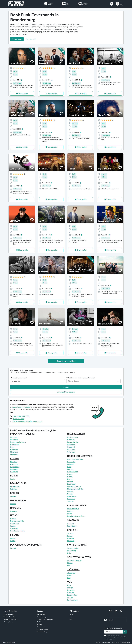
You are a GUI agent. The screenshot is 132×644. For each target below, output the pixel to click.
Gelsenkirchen (73, 472)
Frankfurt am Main (17, 521)
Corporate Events (42, 629)
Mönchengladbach (74, 487)
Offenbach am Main (17, 531)
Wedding (40, 622)
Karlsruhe (14, 437)
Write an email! (18, 419)
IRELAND (15, 535)
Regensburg (15, 467)
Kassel (13, 526)
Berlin (12, 479)
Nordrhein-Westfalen (75, 459)
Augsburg (14, 464)
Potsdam (14, 489)
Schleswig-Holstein (75, 561)
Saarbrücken (72, 526)
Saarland (70, 524)
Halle (69, 553)
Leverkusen (72, 484)
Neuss (70, 494)
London (13, 504)
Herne (70, 479)
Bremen (13, 496)
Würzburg (14, 472)
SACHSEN (72, 530)
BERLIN (14, 476)
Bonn (69, 467)
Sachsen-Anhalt (73, 548)
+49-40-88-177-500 (21, 416)
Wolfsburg (71, 450)
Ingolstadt (14, 469)
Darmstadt (14, 528)
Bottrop (70, 469)
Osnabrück (71, 447)
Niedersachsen (73, 437)
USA (69, 582)
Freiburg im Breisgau (18, 442)
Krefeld (70, 482)
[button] (119, 4)
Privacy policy (106, 643)
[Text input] (113, 632)
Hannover (71, 440)
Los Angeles (72, 595)
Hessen (13, 519)
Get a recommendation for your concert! (27, 421)
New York (71, 590)
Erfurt (69, 575)
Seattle (70, 598)
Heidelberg (14, 445)
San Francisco (72, 600)
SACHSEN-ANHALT (77, 545)
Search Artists (17, 39)
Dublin (13, 541)
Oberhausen (72, 496)
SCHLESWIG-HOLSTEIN (79, 557)
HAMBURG (16, 508)
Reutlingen (14, 454)
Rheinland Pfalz (73, 509)
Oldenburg (71, 445)
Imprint (98, 643)
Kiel (69, 565)
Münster (70, 491)
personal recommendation (21, 407)
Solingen (71, 501)
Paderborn (71, 499)
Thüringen (71, 573)
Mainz (69, 514)
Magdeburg (71, 551)
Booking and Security (11, 619)
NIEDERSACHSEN (76, 434)
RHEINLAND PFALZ (77, 505)
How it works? (31, 39)
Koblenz (70, 511)
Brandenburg (15, 487)
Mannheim (14, 440)
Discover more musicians (66, 361)
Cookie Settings (126, 643)
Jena (69, 578)
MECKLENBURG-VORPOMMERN (26, 545)
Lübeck (70, 563)
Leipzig (70, 536)
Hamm (70, 477)
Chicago (70, 588)
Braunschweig (72, 442)
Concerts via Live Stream (45, 619)
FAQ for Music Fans (10, 617)
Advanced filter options (66, 392)
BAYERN (14, 459)
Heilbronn (14, 450)
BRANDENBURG (18, 483)
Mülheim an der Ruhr (75, 489)
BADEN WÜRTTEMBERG (22, 434)
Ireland (13, 538)
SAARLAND (73, 520)
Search (66, 387)
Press (72, 619)
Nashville (71, 593)
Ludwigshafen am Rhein (76, 516)
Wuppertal (71, 462)
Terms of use (115, 643)
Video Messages (42, 617)
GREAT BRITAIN (18, 500)
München (14, 462)
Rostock (13, 548)
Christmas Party (42, 632)
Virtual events (41, 627)
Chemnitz (71, 541)
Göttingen (71, 452)
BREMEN (15, 493)
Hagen (70, 474)
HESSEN (14, 515)
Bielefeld (71, 464)
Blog (71, 614)
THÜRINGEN (73, 570)
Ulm (12, 447)
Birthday (39, 624)
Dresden (70, 538)
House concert (41, 614)
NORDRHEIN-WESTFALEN (80, 456)
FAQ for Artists (9, 614)
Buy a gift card (8, 622)
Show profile (23, 93)
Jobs (71, 617)
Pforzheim (14, 452)
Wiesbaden (14, 524)
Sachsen (70, 533)
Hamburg (14, 511)
